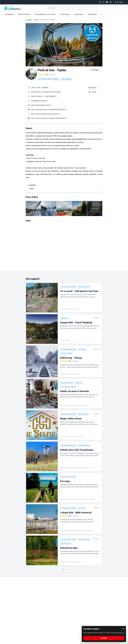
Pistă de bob (66, 79)
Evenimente (93, 14)
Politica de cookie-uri (118, 633)
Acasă (30, 20)
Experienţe (79, 383)
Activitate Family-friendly (49, 79)
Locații (37, 20)
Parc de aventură (66, 544)
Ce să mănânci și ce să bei (45, 14)
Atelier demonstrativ (67, 383)
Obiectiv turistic (83, 414)
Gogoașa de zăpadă (66, 353)
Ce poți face (79, 14)
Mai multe (64, 569)
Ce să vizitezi (65, 14)
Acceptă (104, 638)
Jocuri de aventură (84, 287)
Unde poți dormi (24, 14)
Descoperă (10, 14)
